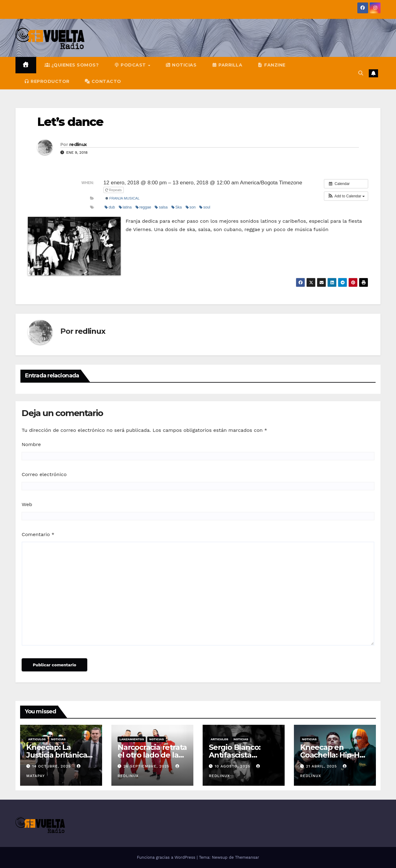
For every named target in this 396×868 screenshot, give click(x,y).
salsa (161, 207)
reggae (143, 207)
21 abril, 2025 (322, 766)
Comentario (38, 534)
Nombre (31, 444)
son (191, 207)
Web (27, 504)
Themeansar (247, 857)
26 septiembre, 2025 (147, 766)
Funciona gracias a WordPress (167, 857)
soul (205, 207)
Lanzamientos (132, 739)
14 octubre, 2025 (52, 766)
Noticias (58, 739)
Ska (177, 207)
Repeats (114, 190)
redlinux (78, 144)
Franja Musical (123, 198)
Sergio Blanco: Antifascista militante (235, 755)
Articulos (37, 739)
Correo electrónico (44, 474)
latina (125, 207)
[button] (361, 73)
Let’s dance (70, 122)
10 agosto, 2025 (233, 766)
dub (110, 207)
